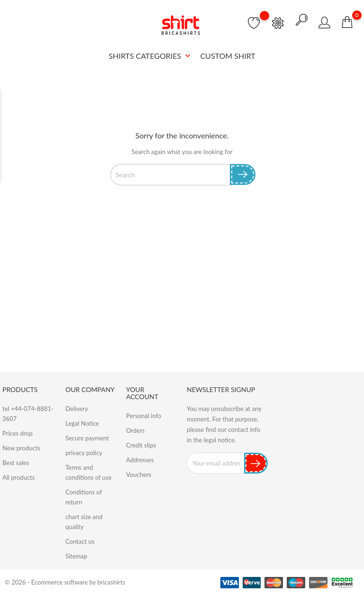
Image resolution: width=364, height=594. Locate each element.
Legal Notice (82, 423)
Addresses (140, 460)
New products (21, 448)
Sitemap (76, 556)
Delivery (77, 409)
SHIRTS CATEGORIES (150, 56)
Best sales (16, 463)
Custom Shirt (227, 56)
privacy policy (84, 453)
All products (18, 477)
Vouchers (139, 475)
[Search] (171, 174)
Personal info (144, 416)
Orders (135, 430)
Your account (142, 393)
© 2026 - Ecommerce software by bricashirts (65, 582)
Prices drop (18, 433)
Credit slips (141, 445)
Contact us (80, 541)
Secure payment (87, 438)
